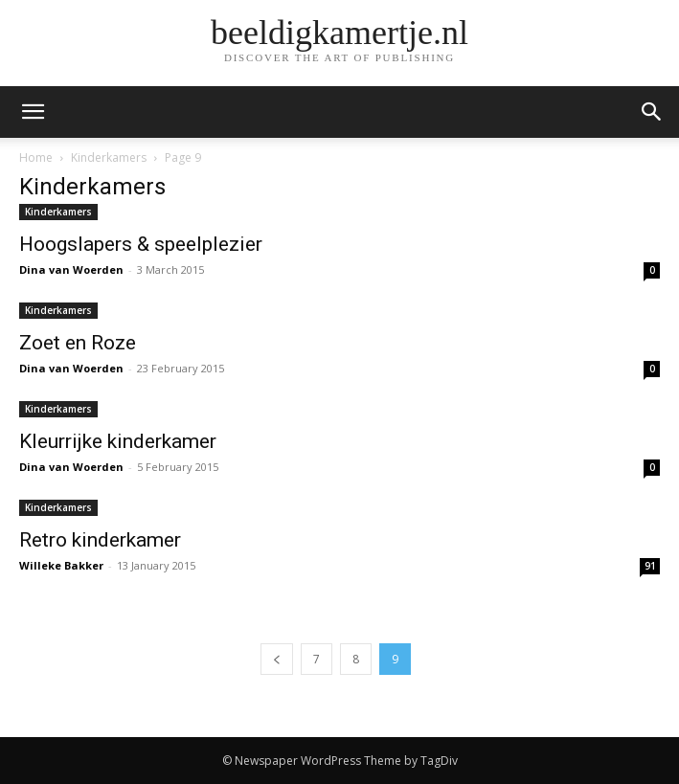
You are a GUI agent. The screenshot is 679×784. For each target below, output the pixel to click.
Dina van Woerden (71, 269)
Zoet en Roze (78, 343)
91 (650, 566)
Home (36, 157)
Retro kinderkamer (100, 540)
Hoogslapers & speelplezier (141, 244)
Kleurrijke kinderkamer (118, 441)
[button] (652, 112)
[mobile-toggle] (33, 112)
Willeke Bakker (61, 565)
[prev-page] (277, 659)
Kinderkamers (109, 157)
